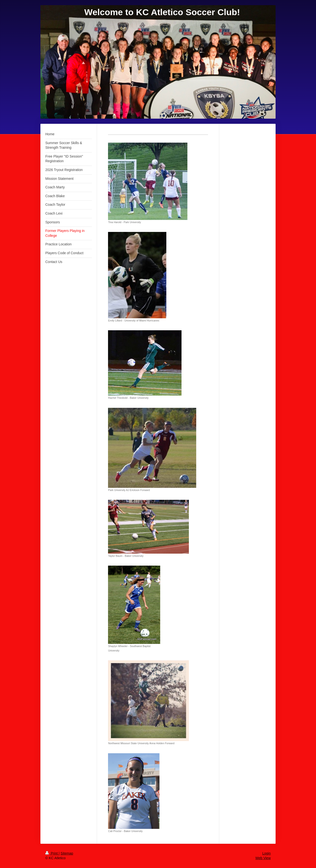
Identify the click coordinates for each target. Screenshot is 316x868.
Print (52, 853)
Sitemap (67, 853)
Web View (263, 858)
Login (267, 853)
